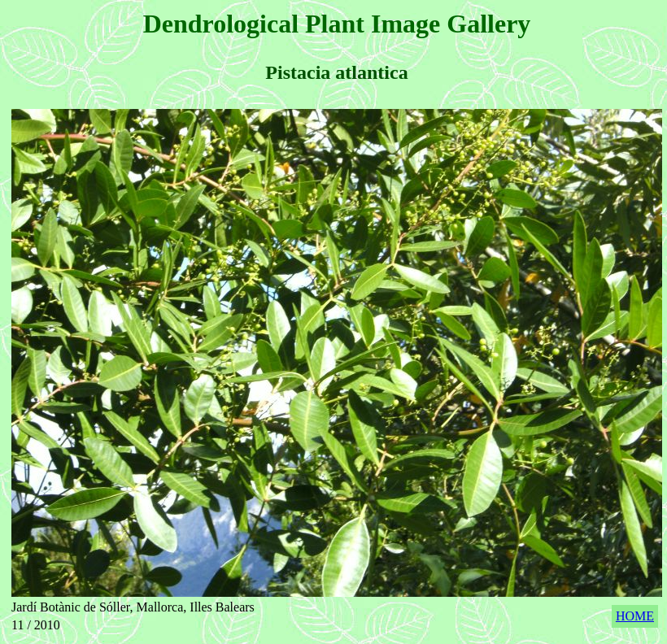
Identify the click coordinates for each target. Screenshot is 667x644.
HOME (635, 616)
